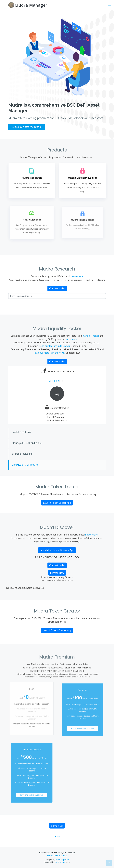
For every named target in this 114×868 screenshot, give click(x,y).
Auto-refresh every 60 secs (58, 577)
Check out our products (27, 127)
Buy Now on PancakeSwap (82, 725)
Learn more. (77, 276)
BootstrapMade (63, 860)
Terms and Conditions (57, 856)
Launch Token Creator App (57, 630)
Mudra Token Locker (82, 220)
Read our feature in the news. (55, 346)
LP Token (54, 381)
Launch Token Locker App (57, 503)
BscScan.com (60, 862)
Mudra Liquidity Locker (82, 178)
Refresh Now (57, 573)
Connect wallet (57, 288)
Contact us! (57, 826)
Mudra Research (32, 178)
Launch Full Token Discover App (57, 550)
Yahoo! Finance (91, 336)
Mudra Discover (32, 220)
